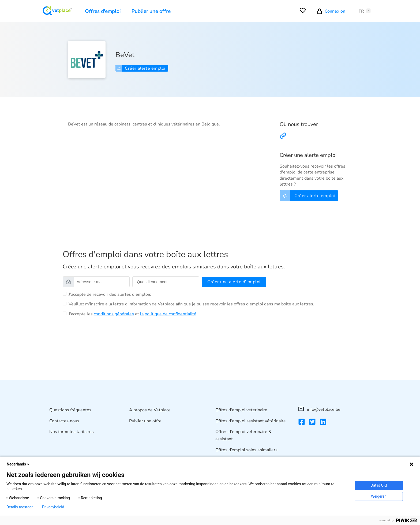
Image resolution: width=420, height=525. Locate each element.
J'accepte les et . (133, 314)
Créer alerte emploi (141, 68)
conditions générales (114, 314)
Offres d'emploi (103, 11)
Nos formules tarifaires (72, 432)
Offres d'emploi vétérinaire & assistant (243, 435)
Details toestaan (20, 507)
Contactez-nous (64, 421)
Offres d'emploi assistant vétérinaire (251, 421)
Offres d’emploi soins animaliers (246, 450)
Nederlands (18, 464)
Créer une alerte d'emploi (234, 282)
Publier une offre (151, 11)
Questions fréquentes (70, 410)
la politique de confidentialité (168, 314)
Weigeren (379, 496)
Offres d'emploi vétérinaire (241, 410)
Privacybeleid (53, 507)
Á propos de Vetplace (150, 410)
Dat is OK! (379, 485)
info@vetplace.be (319, 409)
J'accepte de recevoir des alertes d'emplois (110, 294)
